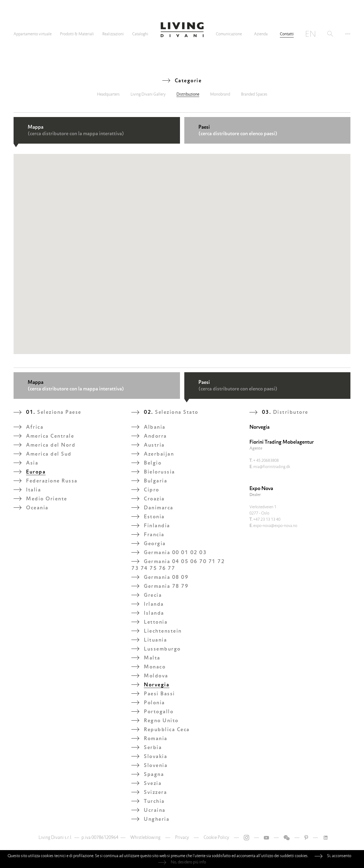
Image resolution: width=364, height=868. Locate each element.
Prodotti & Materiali (77, 34)
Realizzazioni (113, 34)
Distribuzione (188, 94)
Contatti (287, 34)
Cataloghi (140, 34)
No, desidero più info (188, 862)
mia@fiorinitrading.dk (270, 467)
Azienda (261, 34)
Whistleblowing (145, 837)
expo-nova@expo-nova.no (273, 526)
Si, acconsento (339, 856)
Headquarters (108, 94)
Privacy (182, 837)
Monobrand (220, 94)
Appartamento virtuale (33, 34)
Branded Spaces (254, 94)
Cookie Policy (216, 837)
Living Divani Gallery (148, 94)
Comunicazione (229, 34)
